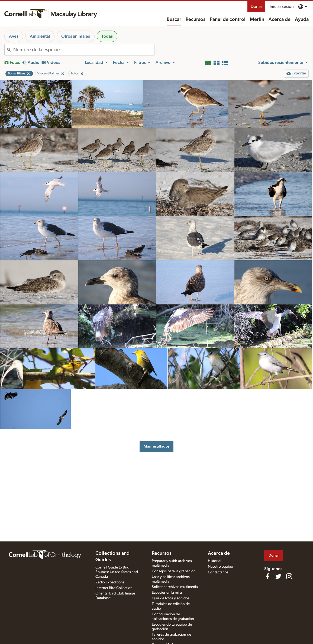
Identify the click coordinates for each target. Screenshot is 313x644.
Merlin (257, 19)
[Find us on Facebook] (267, 576)
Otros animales (76, 36)
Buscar (174, 19)
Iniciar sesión (282, 6)
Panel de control (228, 19)
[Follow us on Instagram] (289, 576)
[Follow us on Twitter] (278, 576)
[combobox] (84, 50)
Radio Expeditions (110, 582)
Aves (14, 36)
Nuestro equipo (220, 567)
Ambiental (40, 36)
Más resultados (156, 446)
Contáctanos (218, 572)
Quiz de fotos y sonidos (171, 598)
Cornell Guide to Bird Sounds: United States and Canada (117, 572)
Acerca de (280, 19)
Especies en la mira (167, 593)
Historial (214, 561)
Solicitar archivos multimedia (175, 587)
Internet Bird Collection (114, 588)
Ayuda (302, 19)
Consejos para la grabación (174, 571)
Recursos (196, 19)
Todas (107, 36)
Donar (256, 6)
